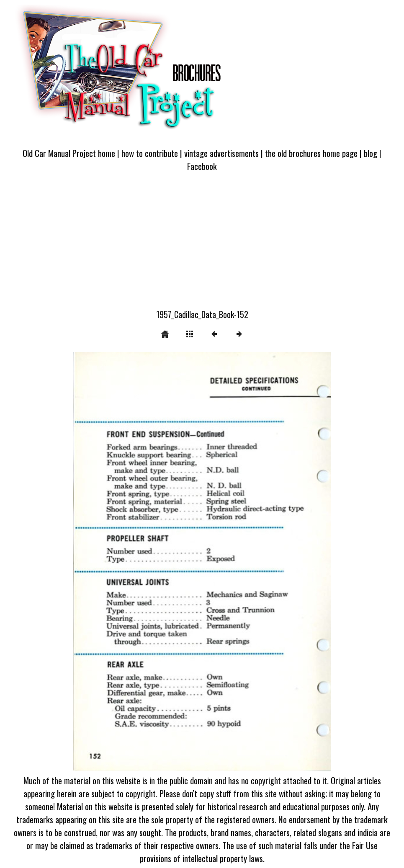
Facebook (202, 166)
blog (371, 153)
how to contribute (150, 153)
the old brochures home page (311, 153)
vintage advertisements (221, 153)
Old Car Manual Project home (69, 153)
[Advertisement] (202, 245)
